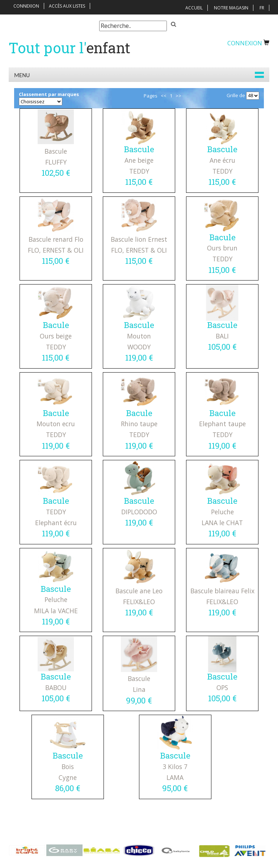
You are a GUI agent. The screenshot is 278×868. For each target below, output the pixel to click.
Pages (151, 96)
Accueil (194, 8)
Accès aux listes (67, 6)
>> (178, 96)
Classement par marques (49, 94)
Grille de (236, 95)
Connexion (26, 6)
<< (164, 96)
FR (262, 8)
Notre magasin (231, 8)
